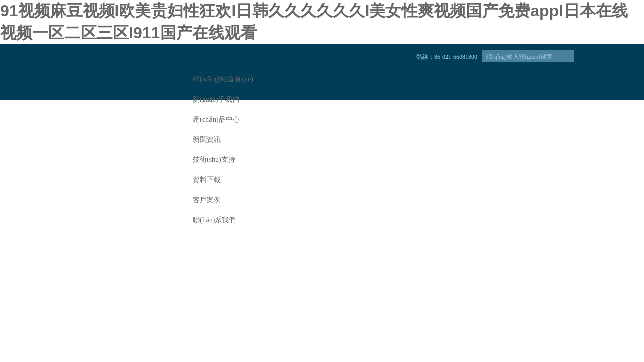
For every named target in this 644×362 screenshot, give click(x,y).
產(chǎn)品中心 (216, 119)
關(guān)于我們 (216, 99)
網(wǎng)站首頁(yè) (223, 79)
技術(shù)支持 (214, 160)
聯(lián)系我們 (214, 220)
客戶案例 (207, 200)
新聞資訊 (207, 140)
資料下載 (207, 180)
